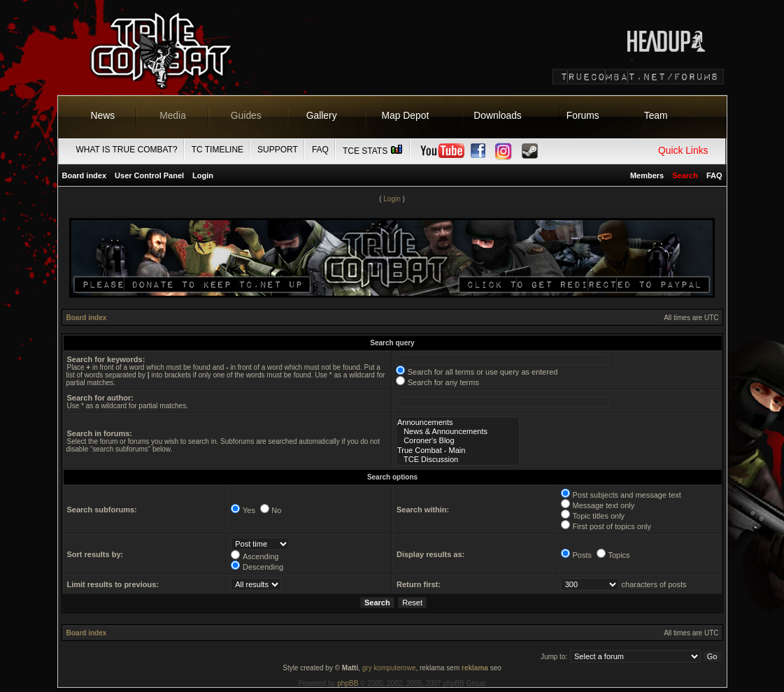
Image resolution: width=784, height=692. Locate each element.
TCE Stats (373, 151)
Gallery (322, 115)
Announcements (458, 423)
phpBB (348, 683)
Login (203, 175)
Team (656, 115)
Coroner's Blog (458, 441)
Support (278, 150)
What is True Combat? (127, 150)
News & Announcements (458, 432)
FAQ (320, 150)
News (103, 115)
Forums (583, 115)
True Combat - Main (458, 450)
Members (647, 175)
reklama (475, 668)
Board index (85, 175)
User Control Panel (149, 175)
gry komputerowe (389, 668)
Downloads (498, 115)
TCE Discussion (458, 460)
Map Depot (406, 115)
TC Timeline (218, 150)
